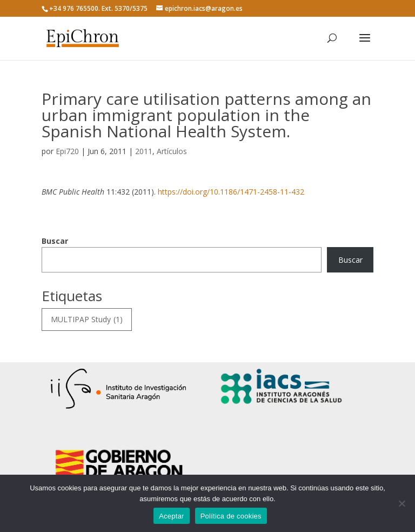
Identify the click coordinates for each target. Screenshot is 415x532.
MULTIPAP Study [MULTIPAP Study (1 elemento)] (87, 320)
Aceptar (172, 516)
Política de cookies (231, 516)
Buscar (55, 241)
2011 (144, 151)
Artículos (172, 151)
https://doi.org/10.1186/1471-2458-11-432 (231, 192)
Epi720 (67, 151)
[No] (401, 503)
